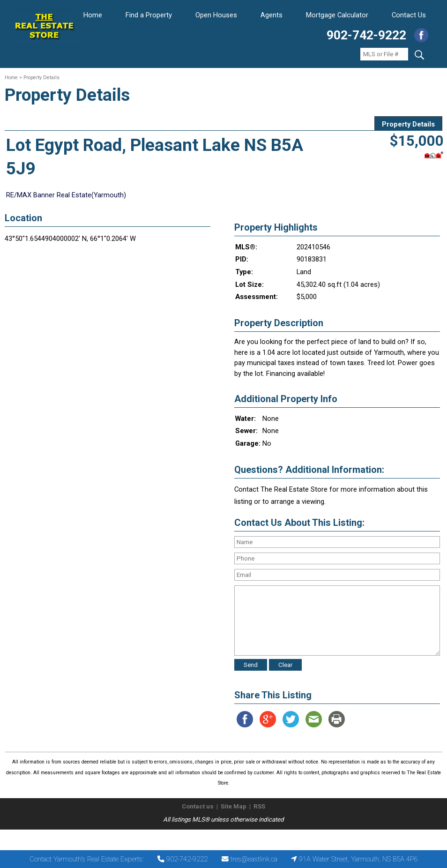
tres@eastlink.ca (254, 859)
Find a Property (149, 15)
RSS (259, 806)
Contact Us (409, 15)
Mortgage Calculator (337, 15)
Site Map (234, 806)
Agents (272, 15)
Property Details (408, 124)
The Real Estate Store (220, 837)
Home (93, 15)
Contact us (198, 806)
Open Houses (216, 15)
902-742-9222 (366, 35)
